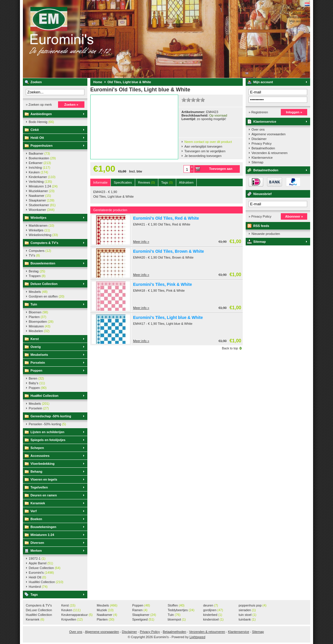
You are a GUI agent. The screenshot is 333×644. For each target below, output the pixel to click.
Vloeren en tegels (44, 479)
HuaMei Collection (44, 396)
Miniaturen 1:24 (43, 186)
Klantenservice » (298, 17)
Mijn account (263, 82)
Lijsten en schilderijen (47, 432)
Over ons (258, 129)
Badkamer (39, 153)
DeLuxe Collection (39, 610)
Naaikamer (40, 196)
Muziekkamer (42, 191)
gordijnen (213, 610)
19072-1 (37, 558)
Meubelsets (39, 355)
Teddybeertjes (181, 610)
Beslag (37, 271)
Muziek (105, 610)
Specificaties (123, 182)
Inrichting (39, 168)
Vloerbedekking (43, 464)
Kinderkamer (42, 177)
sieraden (247, 610)
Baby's (37, 383)
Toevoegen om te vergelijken (205, 151)
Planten (38, 317)
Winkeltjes (38, 218)
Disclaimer (259, 139)
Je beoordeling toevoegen (203, 156)
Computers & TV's (44, 243)
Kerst (35, 339)
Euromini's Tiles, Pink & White (163, 284)
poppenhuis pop (253, 605)
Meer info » (141, 242)
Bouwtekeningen (43, 527)
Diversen (37, 543)
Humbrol (38, 587)
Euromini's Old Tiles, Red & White (166, 218)
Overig (36, 347)
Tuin (34, 304)
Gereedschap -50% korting (51, 416)
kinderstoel (213, 619)
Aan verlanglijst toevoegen (203, 146)
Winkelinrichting (43, 235)
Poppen (36, 370)
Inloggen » (294, 112)
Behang (36, 472)
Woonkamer (42, 210)
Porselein (38, 363)
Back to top (230, 348)
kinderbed (213, 615)
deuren (211, 605)
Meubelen (39, 331)
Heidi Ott (37, 138)
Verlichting (40, 182)
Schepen (37, 448)
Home (98, 82)
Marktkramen (41, 226)
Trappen (37, 276)
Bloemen (38, 312)
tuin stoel (248, 615)
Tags (34, 595)
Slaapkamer (41, 200)
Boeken (36, 519)
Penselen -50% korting (47, 424)
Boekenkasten (42, 158)
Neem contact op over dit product (208, 142)
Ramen (140, 610)
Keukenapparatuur (77, 615)
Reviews (147, 182)
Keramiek (38, 503)
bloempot (177, 619)
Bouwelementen (43, 263)
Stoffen (176, 605)
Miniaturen (40, 326)
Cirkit (35, 130)
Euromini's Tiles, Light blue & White (168, 317)
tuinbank (247, 619)
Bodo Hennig (41, 122)
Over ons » (302, 13)
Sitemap (257, 162)
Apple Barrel (41, 563)
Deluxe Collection (44, 284)
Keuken (38, 172)
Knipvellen (72, 619)
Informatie (100, 182)
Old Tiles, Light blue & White (129, 82)
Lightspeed (197, 637)
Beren (36, 378)
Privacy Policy (261, 144)
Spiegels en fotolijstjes (48, 440)
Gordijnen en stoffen (46, 296)
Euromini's (101, 39)
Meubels (38, 292)
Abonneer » (294, 216)
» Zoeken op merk (39, 105)
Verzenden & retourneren (270, 153)
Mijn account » (300, 21)
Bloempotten (41, 322)
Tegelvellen (39, 487)
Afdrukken (186, 182)
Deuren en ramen (44, 495)
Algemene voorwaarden (269, 134)
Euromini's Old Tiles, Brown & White (169, 251)
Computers (40, 251)
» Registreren (258, 112)
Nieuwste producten (266, 234)
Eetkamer (40, 163)
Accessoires (40, 456)
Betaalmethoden (263, 148)
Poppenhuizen (41, 146)
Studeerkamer (42, 205)
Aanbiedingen (41, 114)
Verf (34, 511)
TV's (34, 255)
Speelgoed (143, 619)
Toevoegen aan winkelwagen (221, 170)
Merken (36, 551)
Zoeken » (71, 105)
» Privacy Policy (260, 216)
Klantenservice (265, 122)
